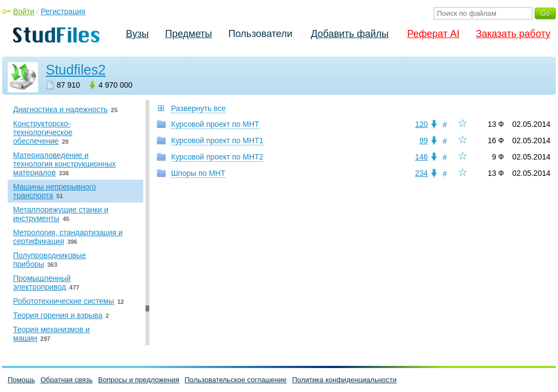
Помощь (21, 380)
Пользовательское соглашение (236, 380)
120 (421, 124)
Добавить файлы (350, 34)
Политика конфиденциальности (344, 380)
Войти (24, 11)
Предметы (189, 34)
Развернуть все (198, 108)
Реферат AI (433, 34)
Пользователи (260, 34)
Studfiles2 (76, 70)
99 (423, 140)
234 (421, 173)
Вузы (137, 34)
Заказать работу (513, 34)
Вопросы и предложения (139, 380)
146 (421, 157)
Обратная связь (66, 380)
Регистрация (63, 11)
